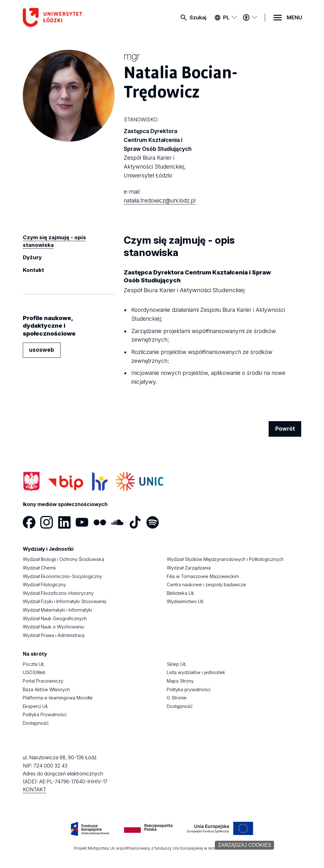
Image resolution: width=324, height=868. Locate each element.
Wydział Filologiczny (44, 585)
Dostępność (36, 723)
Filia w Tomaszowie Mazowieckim (203, 576)
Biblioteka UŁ (181, 593)
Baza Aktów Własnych (46, 690)
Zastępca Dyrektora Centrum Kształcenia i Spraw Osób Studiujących (162, 154)
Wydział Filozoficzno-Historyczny (58, 593)
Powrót (285, 429)
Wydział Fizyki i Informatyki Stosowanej (65, 601)
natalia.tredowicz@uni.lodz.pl (160, 200)
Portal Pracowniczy (43, 681)
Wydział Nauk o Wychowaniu (53, 627)
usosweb (42, 350)
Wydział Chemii (39, 568)
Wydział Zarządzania (189, 568)
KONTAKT (34, 790)
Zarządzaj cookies (244, 845)
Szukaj (198, 17)
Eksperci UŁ (36, 706)
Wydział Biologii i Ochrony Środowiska (63, 559)
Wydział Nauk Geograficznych (55, 619)
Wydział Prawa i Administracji (54, 635)
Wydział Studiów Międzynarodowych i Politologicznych (225, 559)
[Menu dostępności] (250, 17)
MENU (294, 17)
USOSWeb (34, 672)
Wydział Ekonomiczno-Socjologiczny (62, 576)
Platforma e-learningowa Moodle (58, 698)
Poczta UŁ (34, 664)
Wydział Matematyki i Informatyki (57, 610)
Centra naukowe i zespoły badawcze (206, 585)
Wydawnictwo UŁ (185, 601)
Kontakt (33, 270)
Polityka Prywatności (45, 715)
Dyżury (32, 257)
